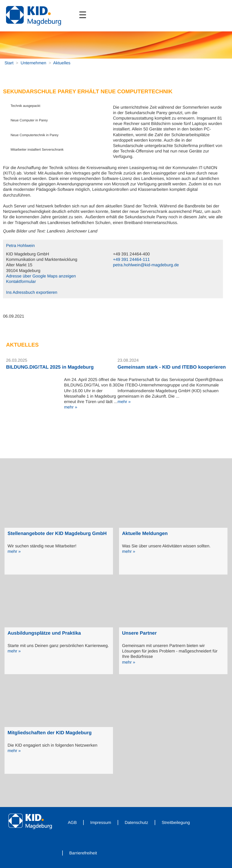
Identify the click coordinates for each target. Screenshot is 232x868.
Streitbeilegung (176, 822)
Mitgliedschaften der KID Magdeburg (50, 733)
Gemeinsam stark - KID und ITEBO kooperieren (172, 367)
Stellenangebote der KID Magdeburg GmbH (57, 534)
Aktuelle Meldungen (145, 534)
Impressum (101, 822)
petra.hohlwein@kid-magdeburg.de (146, 265)
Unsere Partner (139, 633)
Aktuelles (62, 63)
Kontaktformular (21, 281)
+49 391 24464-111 (131, 259)
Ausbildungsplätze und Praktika (44, 633)
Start (9, 63)
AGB (72, 822)
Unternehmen (33, 63)
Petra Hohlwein (20, 245)
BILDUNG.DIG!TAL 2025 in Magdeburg (50, 367)
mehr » (71, 407)
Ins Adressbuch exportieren (32, 292)
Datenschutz (137, 822)
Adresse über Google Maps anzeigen (41, 276)
